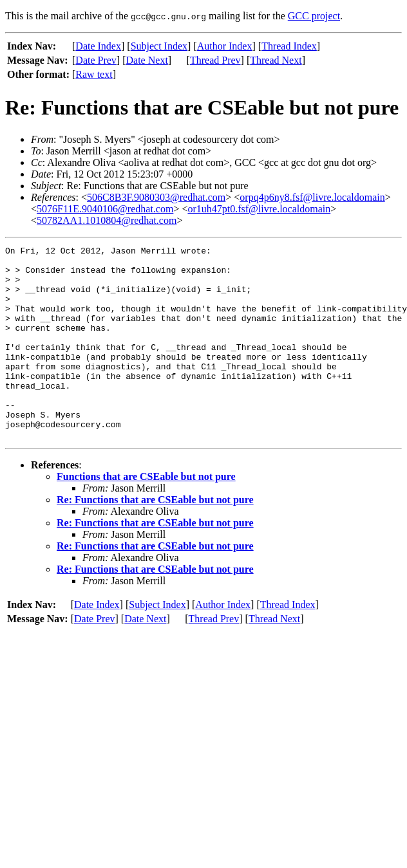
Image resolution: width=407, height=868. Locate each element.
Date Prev (96, 60)
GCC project (314, 16)
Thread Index (289, 46)
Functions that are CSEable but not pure (146, 515)
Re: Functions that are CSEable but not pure (155, 538)
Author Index (225, 46)
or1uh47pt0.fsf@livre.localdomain (259, 209)
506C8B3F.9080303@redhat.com (156, 197)
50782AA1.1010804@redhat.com (107, 220)
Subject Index (159, 46)
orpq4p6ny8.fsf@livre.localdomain (312, 197)
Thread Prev (215, 60)
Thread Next (276, 60)
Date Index (98, 46)
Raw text (94, 74)
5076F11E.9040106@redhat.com (105, 209)
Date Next (147, 60)
